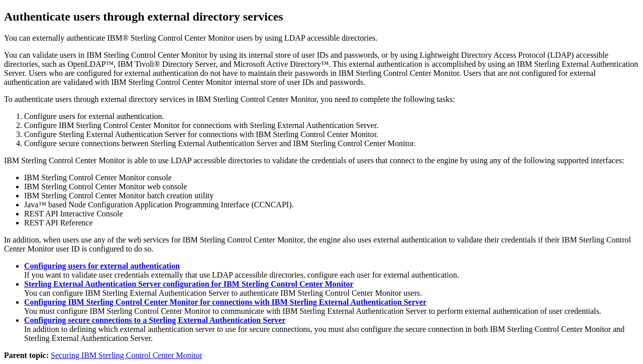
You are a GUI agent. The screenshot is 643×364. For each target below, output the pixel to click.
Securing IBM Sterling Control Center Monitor (127, 355)
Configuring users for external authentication (102, 266)
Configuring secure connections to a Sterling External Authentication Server (155, 320)
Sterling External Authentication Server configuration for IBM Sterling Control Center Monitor (189, 284)
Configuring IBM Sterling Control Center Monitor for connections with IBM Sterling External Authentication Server (225, 302)
